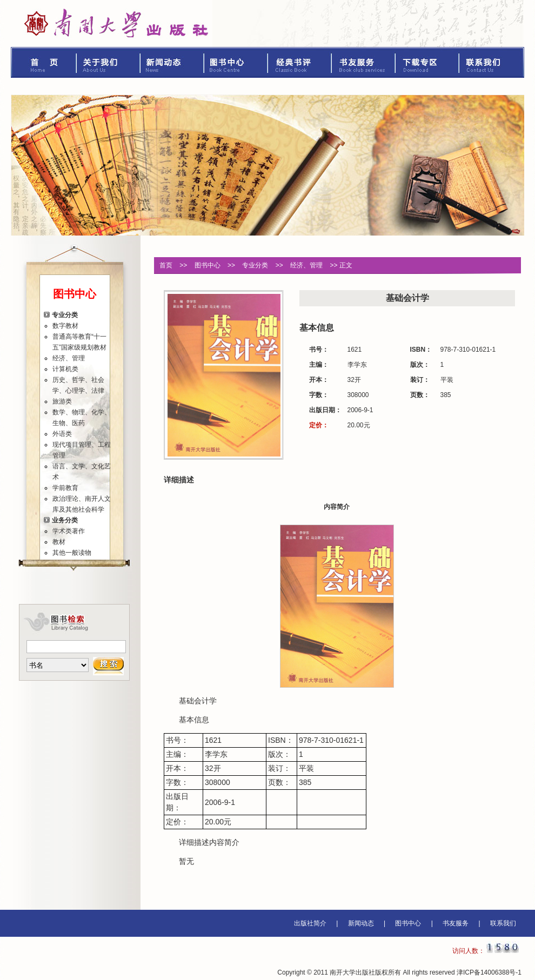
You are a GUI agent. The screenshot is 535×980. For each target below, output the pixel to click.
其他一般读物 (72, 553)
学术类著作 (69, 531)
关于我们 (109, 62)
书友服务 (364, 62)
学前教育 (65, 488)
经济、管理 (69, 358)
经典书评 (300, 62)
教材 (59, 542)
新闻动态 (172, 62)
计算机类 (65, 369)
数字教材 (65, 326)
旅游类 (62, 401)
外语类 (62, 434)
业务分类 (65, 520)
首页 (44, 62)
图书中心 (236, 62)
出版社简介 (310, 923)
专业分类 (65, 315)
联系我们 (492, 62)
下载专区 (427, 62)
